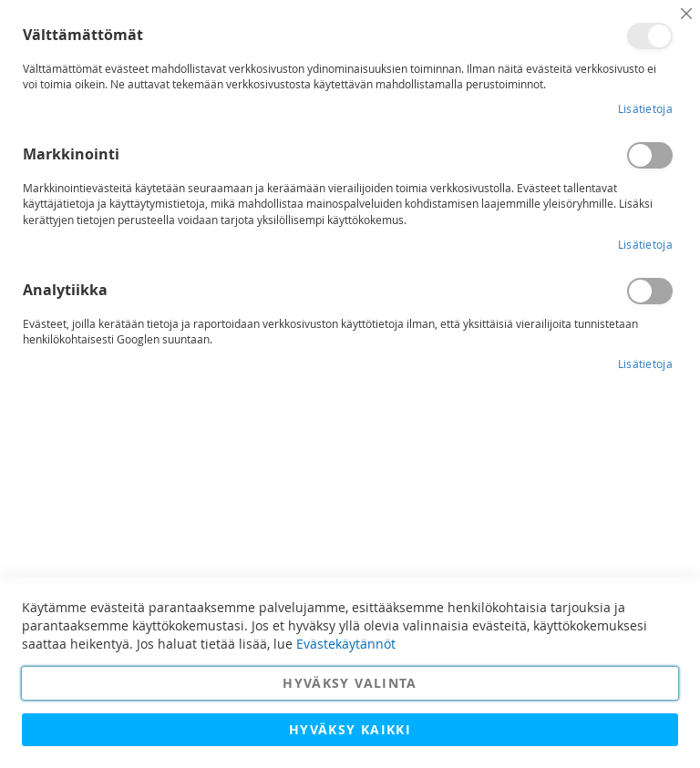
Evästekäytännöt (346, 644)
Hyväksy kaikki (350, 729)
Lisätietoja (645, 108)
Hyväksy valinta (350, 683)
